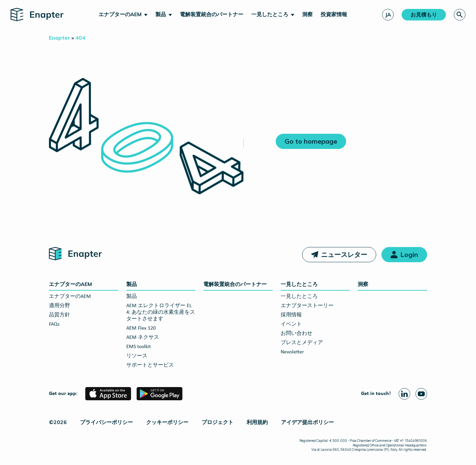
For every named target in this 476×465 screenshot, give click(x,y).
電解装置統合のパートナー (212, 14)
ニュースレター (344, 254)
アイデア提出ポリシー (307, 422)
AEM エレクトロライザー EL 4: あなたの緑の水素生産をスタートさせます (161, 312)
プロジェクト (218, 422)
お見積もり (424, 15)
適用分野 (59, 306)
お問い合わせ (297, 334)
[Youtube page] (421, 394)
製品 (161, 14)
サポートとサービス (150, 365)
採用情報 (291, 315)
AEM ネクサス (143, 338)
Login (409, 254)
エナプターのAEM (120, 14)
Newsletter (292, 352)
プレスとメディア (302, 343)
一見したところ (270, 14)
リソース (137, 356)
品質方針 (59, 315)
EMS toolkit (139, 347)
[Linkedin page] (404, 394)
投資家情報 (334, 14)
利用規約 (257, 422)
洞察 (307, 14)
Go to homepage (311, 141)
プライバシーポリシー (106, 422)
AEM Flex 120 (141, 328)
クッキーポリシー (167, 422)
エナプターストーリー (307, 306)
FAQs (54, 324)
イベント (291, 324)
